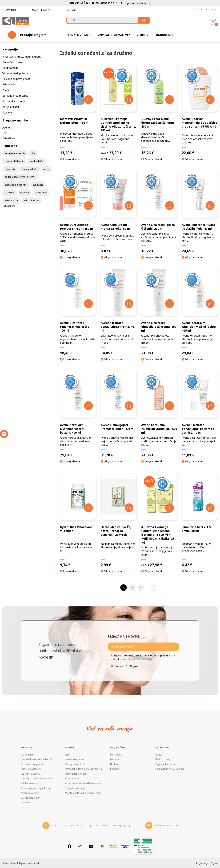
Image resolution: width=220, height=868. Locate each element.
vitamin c (10, 193)
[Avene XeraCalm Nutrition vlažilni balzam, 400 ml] (78, 414)
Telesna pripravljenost (16, 79)
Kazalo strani (27, 755)
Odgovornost (72, 778)
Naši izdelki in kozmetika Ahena (22, 57)
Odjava (134, 666)
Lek (5, 133)
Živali (6, 90)
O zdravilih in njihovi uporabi (169, 769)
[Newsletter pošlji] (175, 647)
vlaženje (25, 193)
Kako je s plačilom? (75, 764)
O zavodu (9, 10)
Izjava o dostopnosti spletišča (36, 759)
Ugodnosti (164, 35)
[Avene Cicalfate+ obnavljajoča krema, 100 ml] (159, 312)
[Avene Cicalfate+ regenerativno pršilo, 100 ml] (78, 312)
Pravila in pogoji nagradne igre (36, 788)
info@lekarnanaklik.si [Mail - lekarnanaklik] (167, 825)
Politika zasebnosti (30, 783)
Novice (72, 10)
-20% (109, 72)
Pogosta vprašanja (75, 788)
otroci (46, 169)
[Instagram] (80, 846)
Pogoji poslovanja (30, 793)
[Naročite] (144, 647)
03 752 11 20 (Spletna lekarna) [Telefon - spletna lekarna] (69, 825)
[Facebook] (69, 846)
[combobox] (108, 20)
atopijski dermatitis (15, 153)
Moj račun (115, 755)
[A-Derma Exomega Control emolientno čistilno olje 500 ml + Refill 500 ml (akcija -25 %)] (159, 520)
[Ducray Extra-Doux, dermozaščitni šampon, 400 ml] (159, 110)
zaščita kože (11, 200)
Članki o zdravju (79, 35)
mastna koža (36, 161)
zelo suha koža (32, 200)
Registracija (201, 10)
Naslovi (114, 764)
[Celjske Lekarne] (16, 21)
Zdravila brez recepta (15, 96)
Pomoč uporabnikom (76, 774)
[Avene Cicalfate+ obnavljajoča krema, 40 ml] (119, 312)
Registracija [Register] (202, 863)
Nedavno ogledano (75, 759)
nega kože (10, 169)
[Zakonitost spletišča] (143, 846)
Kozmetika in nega (14, 101)
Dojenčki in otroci (13, 62)
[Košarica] (214, 22)
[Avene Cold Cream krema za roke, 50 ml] (119, 212)
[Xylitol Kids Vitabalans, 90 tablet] (78, 520)
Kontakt (25, 803)
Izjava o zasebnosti (29, 863)
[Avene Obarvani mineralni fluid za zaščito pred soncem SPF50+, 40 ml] (200, 110)
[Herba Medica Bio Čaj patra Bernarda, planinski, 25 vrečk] (119, 520)
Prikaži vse (9, 138)
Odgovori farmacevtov (167, 764)
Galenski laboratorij (31, 769)
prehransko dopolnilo (16, 185)
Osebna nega (10, 68)
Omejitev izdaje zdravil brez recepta (84, 783)
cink (33, 153)
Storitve (143, 35)
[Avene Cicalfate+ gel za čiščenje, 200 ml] (159, 212)
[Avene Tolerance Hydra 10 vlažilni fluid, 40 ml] (200, 212)
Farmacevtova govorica (33, 764)
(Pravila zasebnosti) (140, 659)
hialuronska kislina (14, 161)
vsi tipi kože (41, 193)
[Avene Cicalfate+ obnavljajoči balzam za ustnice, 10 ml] (200, 414)
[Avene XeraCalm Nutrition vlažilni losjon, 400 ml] (200, 312)
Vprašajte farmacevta (114, 35)
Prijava (214, 10)
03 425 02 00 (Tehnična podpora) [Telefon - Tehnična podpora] (113, 825)
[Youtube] (91, 846)
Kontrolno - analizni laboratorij (36, 778)
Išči (67, 755)
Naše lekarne (42, 10)
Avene (6, 128)
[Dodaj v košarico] (88, 100)
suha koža (38, 185)
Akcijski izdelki (11, 107)
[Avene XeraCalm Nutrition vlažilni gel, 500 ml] (159, 414)
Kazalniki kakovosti (30, 774)
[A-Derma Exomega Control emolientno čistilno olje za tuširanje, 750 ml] (119, 110)
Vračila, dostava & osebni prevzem (83, 793)
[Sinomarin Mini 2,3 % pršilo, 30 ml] (200, 520)
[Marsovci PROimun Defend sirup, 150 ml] (78, 110)
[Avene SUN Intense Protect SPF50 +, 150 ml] (78, 212)
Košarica (115, 769)
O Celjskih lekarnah (30, 798)
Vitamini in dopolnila (15, 73)
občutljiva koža (29, 169)
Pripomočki (9, 84)
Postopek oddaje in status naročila (84, 769)
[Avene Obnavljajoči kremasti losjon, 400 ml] (119, 414)
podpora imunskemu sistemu (20, 177)
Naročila (114, 759)
